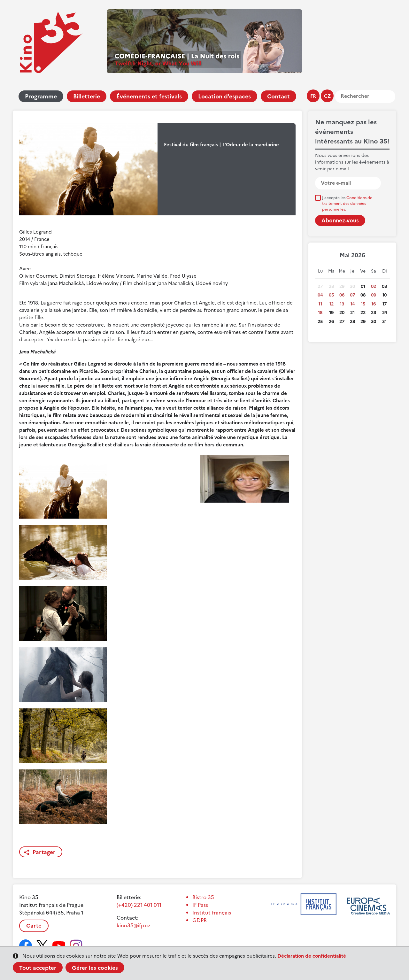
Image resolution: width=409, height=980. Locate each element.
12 (331, 304)
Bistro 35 (203, 897)
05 (331, 295)
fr (313, 96)
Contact (278, 96)
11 (320, 304)
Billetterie (87, 96)
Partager (44, 852)
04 (320, 295)
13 (342, 304)
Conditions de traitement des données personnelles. (347, 204)
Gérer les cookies (95, 968)
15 (363, 304)
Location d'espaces (224, 96)
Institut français (212, 913)
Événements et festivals (149, 96)
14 (352, 304)
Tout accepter (38, 968)
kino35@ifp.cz (134, 925)
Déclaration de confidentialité (312, 956)
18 (320, 313)
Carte (34, 926)
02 (374, 286)
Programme (41, 96)
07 (352, 295)
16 (374, 304)
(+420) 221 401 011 (139, 905)
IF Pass (200, 905)
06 (342, 295)
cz (327, 96)
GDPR (200, 920)
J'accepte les (347, 204)
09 (374, 295)
